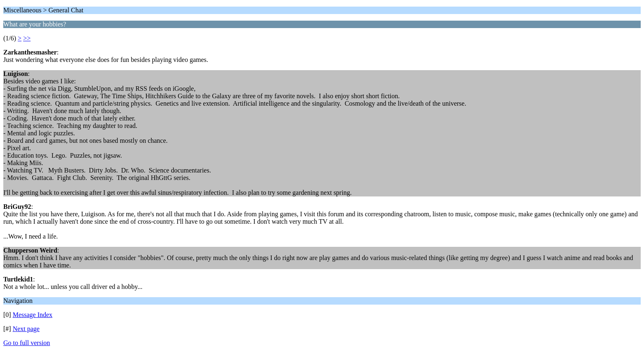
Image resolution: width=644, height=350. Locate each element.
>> (27, 38)
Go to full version (27, 343)
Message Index (33, 315)
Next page (26, 329)
